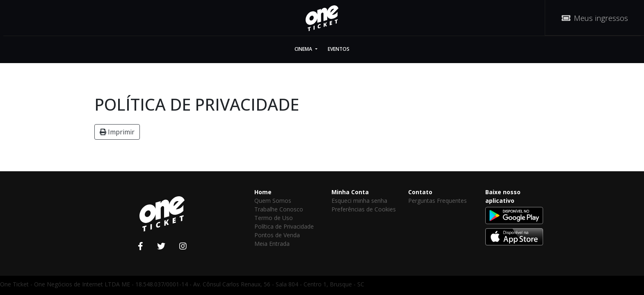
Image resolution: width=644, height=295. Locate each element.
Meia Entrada (272, 244)
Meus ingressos (595, 18)
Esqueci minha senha (359, 201)
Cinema (304, 49)
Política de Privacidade (284, 226)
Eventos (339, 49)
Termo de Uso (274, 218)
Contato (420, 192)
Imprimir (117, 132)
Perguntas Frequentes (437, 201)
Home (263, 192)
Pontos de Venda (277, 235)
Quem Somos (273, 201)
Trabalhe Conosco (279, 209)
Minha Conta (350, 192)
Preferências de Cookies (364, 209)
